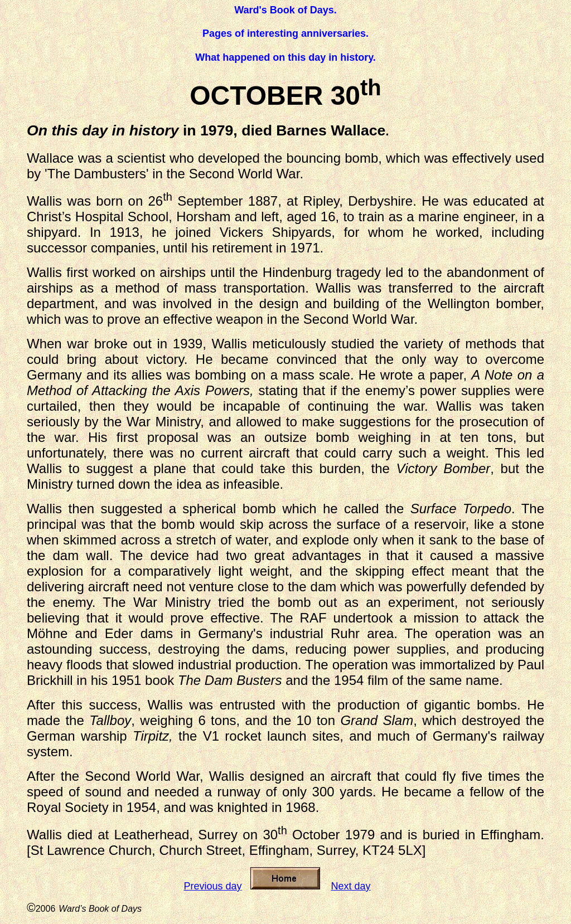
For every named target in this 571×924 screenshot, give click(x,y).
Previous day (212, 886)
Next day (351, 886)
